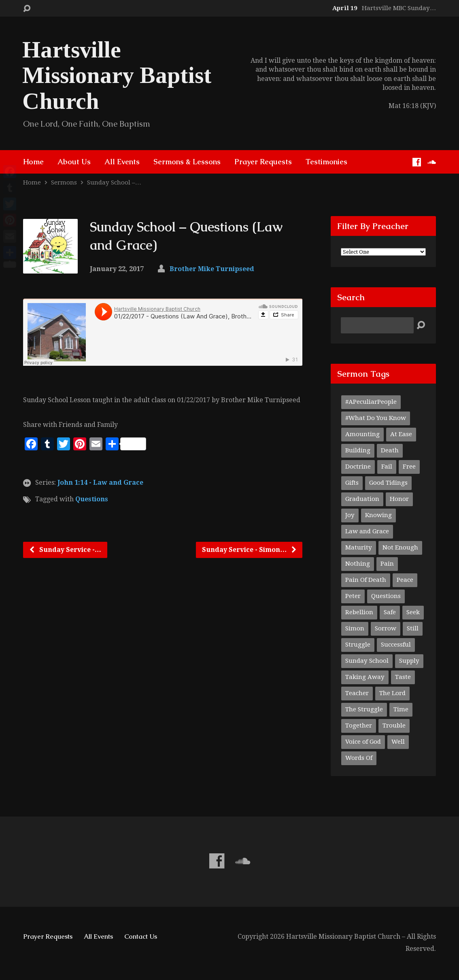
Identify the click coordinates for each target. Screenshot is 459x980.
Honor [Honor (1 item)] (399, 499)
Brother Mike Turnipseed (212, 269)
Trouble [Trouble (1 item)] (394, 725)
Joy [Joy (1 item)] (350, 515)
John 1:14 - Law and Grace (100, 483)
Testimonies (326, 162)
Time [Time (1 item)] (401, 709)
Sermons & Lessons (187, 162)
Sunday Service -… (65, 550)
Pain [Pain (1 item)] (387, 564)
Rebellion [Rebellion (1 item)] (359, 612)
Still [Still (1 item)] (413, 628)
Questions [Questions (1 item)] (386, 596)
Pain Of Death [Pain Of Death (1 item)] (366, 580)
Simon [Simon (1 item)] (355, 628)
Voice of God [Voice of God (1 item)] (363, 742)
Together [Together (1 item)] (359, 725)
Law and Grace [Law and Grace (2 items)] (367, 531)
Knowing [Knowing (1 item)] (378, 515)
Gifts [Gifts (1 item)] (352, 483)
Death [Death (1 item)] (390, 450)
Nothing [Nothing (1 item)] (358, 564)
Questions (92, 499)
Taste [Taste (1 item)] (403, 677)
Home (33, 162)
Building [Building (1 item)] (358, 450)
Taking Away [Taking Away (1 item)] (365, 677)
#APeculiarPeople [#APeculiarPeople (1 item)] (371, 402)
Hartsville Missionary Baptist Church (117, 75)
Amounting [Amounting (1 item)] (362, 434)
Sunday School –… (114, 182)
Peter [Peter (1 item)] (353, 596)
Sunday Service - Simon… (250, 550)
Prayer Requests (263, 162)
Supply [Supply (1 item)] (409, 661)
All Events (122, 162)
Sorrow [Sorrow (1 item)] (386, 628)
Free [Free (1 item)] (409, 467)
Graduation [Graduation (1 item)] (362, 499)
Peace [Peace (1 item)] (405, 580)
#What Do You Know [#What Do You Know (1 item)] (376, 418)
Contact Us (141, 937)
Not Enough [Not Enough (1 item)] (400, 547)
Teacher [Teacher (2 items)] (357, 693)
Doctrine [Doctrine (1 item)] (358, 467)
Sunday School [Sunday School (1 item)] (367, 661)
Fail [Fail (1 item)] (387, 467)
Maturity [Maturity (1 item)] (359, 547)
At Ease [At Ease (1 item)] (401, 434)
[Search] (377, 325)
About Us (74, 162)
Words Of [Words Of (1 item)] (359, 758)
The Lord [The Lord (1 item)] (392, 693)
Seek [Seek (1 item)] (413, 612)
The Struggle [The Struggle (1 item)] (364, 709)
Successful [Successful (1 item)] (396, 645)
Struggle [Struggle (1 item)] (358, 645)
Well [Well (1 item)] (398, 742)
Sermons (64, 182)
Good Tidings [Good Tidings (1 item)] (388, 483)
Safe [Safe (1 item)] (390, 612)
